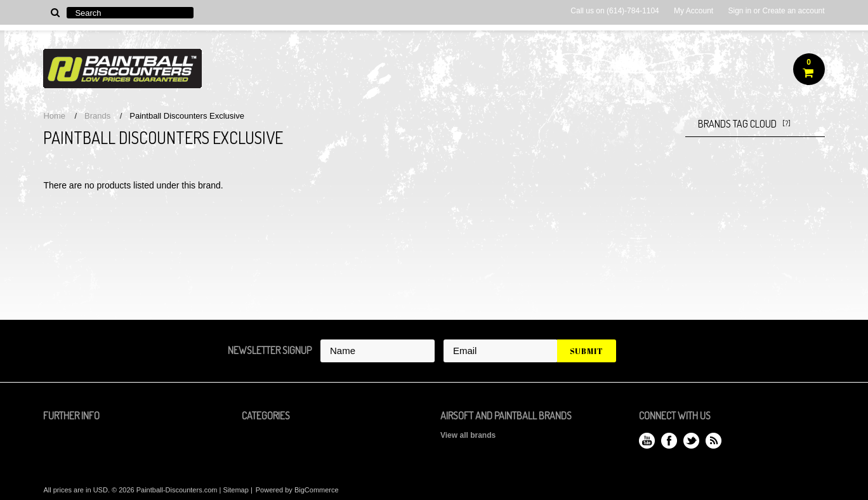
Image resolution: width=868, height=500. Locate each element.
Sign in (740, 11)
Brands (97, 116)
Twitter (691, 441)
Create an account (794, 11)
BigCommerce (317, 490)
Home (54, 116)
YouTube (647, 441)
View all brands (468, 435)
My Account (694, 11)
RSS (713, 441)
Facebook (669, 441)
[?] (786, 123)
